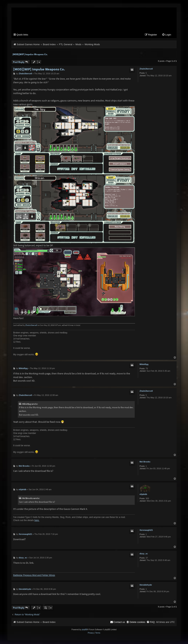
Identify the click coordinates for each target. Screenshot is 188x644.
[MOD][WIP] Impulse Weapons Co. (30, 54)
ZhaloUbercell (146, 69)
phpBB (84, 630)
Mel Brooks (145, 462)
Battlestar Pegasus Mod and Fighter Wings (34, 575)
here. (37, 520)
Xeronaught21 (146, 530)
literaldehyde (146, 585)
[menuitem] (167, 35)
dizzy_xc (144, 554)
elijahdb (143, 494)
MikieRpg (144, 364)
